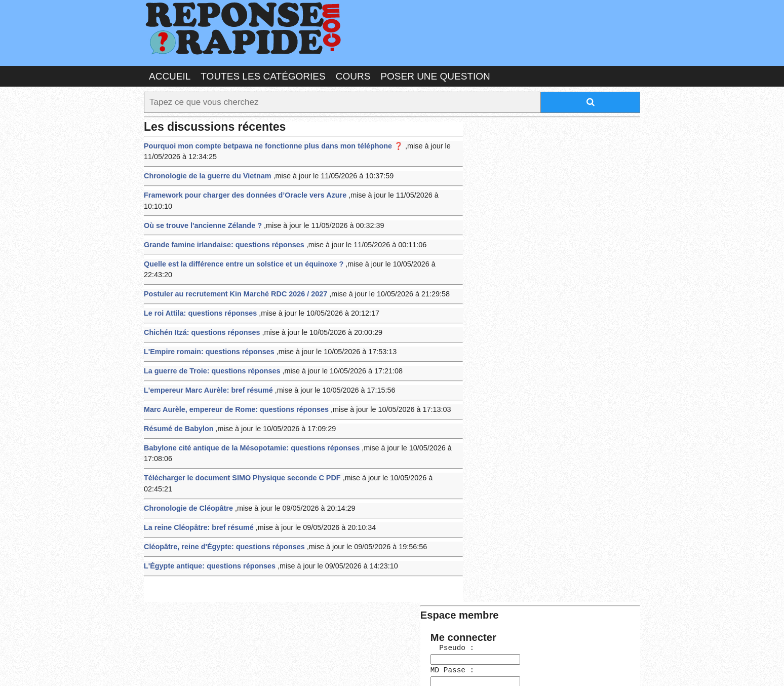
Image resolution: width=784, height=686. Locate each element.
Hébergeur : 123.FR (364, 668)
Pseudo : (497, 165)
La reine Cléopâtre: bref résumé (196, 478)
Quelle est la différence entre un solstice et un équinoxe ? (239, 246)
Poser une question (435, 76)
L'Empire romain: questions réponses (206, 320)
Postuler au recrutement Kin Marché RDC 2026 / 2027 (231, 265)
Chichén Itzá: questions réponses (199, 302)
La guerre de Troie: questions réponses (209, 339)
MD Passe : (497, 186)
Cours (353, 76)
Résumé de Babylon (177, 394)
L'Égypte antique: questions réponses (207, 515)
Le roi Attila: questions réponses (198, 283)
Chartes (164, 668)
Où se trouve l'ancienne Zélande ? (200, 209)
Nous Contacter (225, 668)
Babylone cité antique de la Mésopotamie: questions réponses (247, 412)
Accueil (170, 76)
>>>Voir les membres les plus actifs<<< (531, 368)
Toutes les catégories (263, 76)
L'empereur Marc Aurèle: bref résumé (205, 357)
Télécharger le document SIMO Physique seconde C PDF (238, 441)
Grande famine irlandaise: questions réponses (221, 228)
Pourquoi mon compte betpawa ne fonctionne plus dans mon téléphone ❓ (268, 144)
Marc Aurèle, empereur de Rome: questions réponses (232, 376)
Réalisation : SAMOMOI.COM (470, 668)
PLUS (544, 668)
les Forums (292, 668)
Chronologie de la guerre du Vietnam (205, 173)
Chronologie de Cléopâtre (186, 460)
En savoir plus (384, 651)
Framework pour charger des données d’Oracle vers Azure (241, 191)
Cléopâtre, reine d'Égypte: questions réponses (221, 496)
